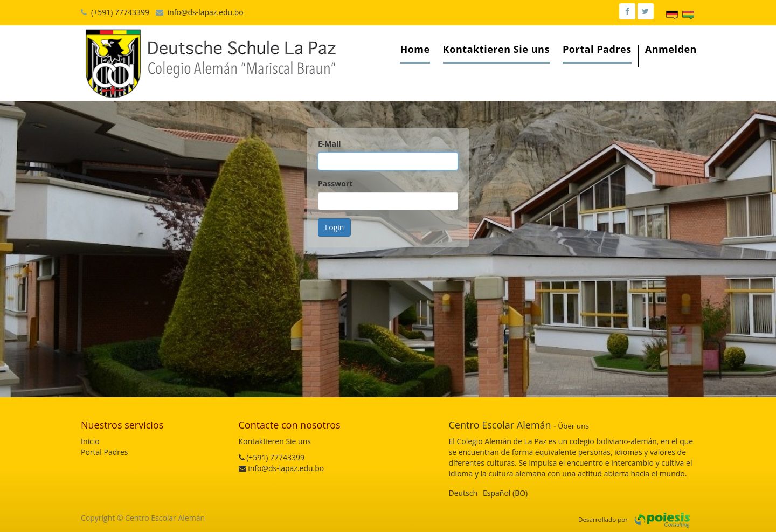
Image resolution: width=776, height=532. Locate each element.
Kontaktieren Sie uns (275, 441)
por (623, 519)
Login (334, 227)
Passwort (335, 184)
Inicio (90, 441)
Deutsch (463, 493)
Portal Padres (105, 452)
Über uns (573, 426)
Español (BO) (505, 493)
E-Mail (330, 144)
